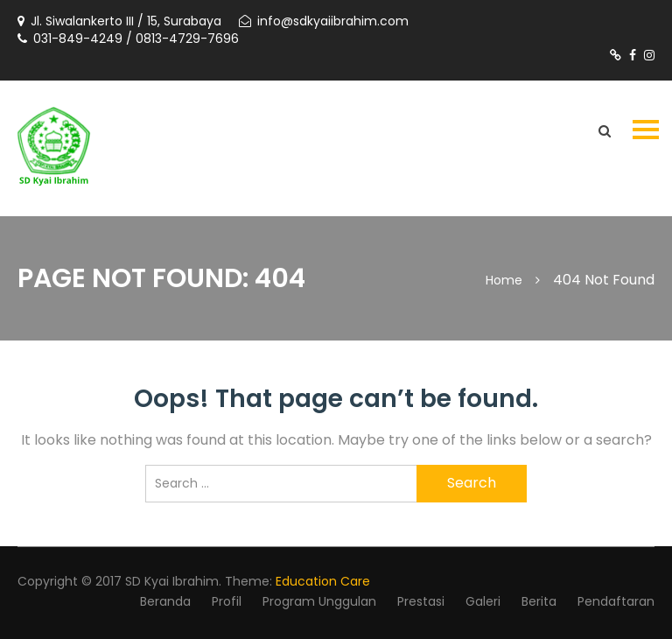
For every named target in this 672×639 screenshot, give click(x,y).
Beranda (165, 601)
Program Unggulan (319, 601)
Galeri (483, 601)
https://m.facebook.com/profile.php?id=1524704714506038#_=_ (633, 55)
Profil (227, 601)
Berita (539, 601)
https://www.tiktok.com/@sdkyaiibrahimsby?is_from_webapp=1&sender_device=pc (616, 55)
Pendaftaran (616, 601)
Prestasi (421, 601)
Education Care (323, 581)
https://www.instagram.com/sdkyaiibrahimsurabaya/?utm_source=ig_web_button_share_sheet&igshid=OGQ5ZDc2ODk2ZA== (649, 55)
